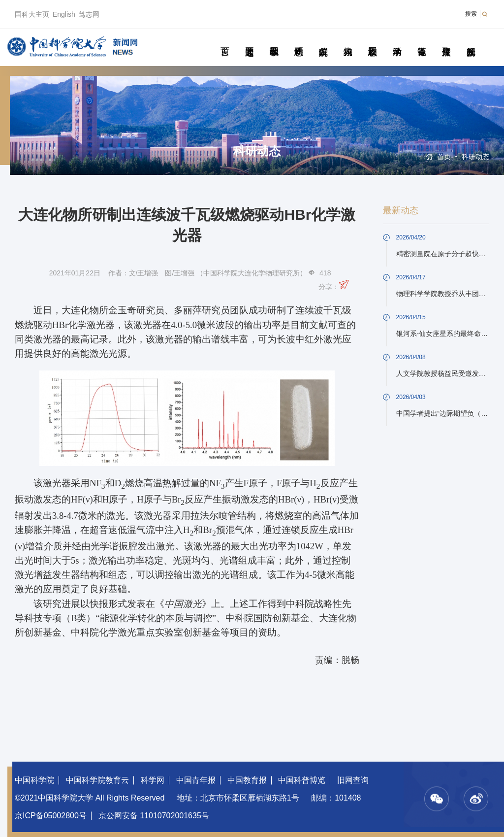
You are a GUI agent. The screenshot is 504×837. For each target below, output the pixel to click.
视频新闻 (471, 40)
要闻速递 (249, 40)
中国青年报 (196, 780)
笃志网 (89, 14)
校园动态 (372, 40)
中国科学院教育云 (97, 780)
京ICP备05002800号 (51, 816)
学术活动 (397, 40)
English (64, 14)
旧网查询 (353, 780)
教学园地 (274, 40)
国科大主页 (32, 14)
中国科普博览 (302, 780)
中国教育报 (247, 780)
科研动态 (299, 40)
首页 (225, 40)
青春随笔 (422, 40)
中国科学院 (34, 780)
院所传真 (323, 40)
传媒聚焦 (446, 40)
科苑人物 (348, 40)
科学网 (153, 780)
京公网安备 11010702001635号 (154, 816)
